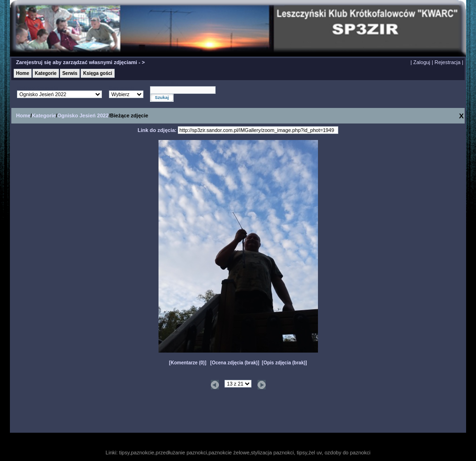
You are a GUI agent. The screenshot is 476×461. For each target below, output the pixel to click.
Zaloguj (422, 62)
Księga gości (98, 73)
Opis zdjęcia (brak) (284, 363)
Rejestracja (447, 62)
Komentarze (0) (188, 363)
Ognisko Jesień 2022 (83, 115)
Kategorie (46, 73)
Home (23, 73)
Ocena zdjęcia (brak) (235, 363)
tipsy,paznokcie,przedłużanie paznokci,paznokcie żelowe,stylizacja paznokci (207, 453)
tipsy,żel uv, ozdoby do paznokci (334, 453)
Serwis (70, 73)
